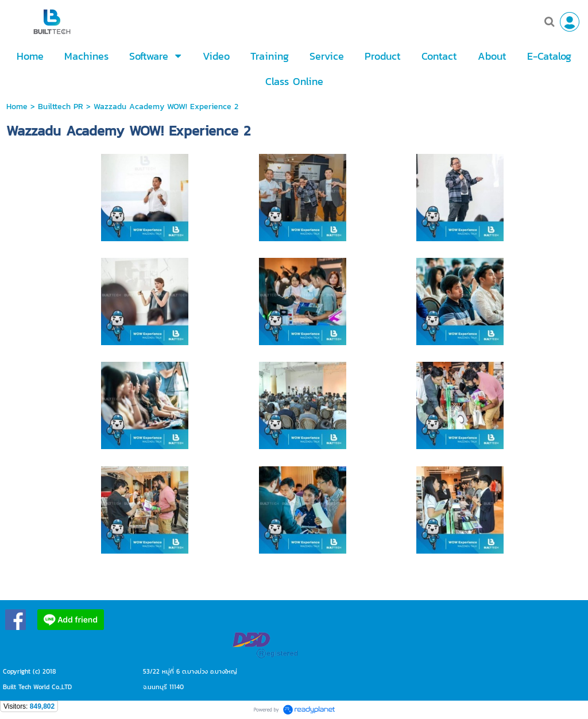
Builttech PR (61, 107)
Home (17, 107)
